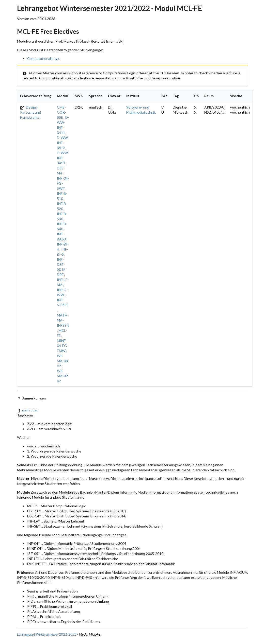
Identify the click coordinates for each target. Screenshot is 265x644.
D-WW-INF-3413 (63, 158)
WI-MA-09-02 (63, 376)
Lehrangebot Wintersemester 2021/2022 (47, 634)
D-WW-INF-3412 (63, 143)
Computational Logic (44, 58)
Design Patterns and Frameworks (30, 112)
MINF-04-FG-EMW (63, 346)
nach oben (28, 410)
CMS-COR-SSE (61, 112)
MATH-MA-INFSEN (63, 320)
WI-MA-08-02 (63, 361)
